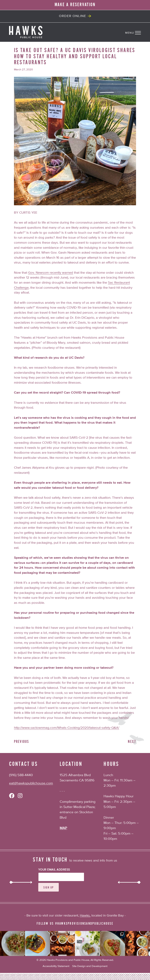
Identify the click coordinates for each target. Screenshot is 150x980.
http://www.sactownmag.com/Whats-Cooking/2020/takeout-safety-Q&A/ (67, 728)
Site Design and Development (90, 966)
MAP (63, 828)
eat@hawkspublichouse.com (31, 783)
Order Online (72, 16)
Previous (22, 742)
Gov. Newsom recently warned (51, 273)
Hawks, (85, 916)
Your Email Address (54, 870)
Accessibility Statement (56, 966)
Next (132, 742)
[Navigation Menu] (138, 32)
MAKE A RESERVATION (75, 5)
